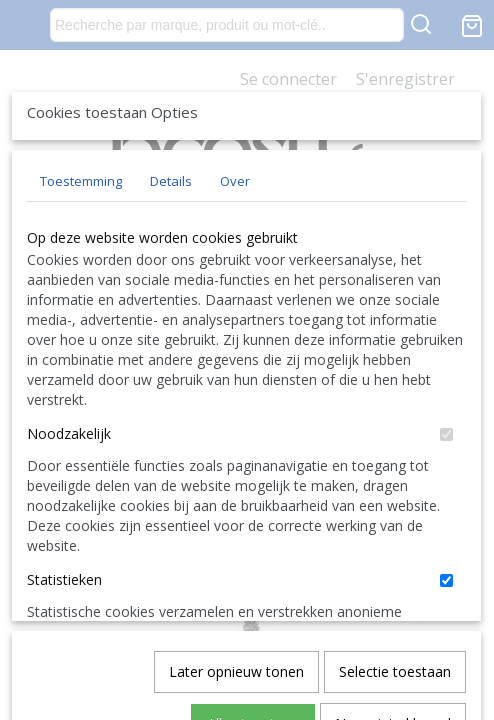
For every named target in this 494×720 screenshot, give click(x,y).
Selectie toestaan (395, 593)
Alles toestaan (253, 645)
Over (235, 329)
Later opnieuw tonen (236, 593)
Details (171, 329)
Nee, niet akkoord (393, 645)
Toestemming (81, 329)
